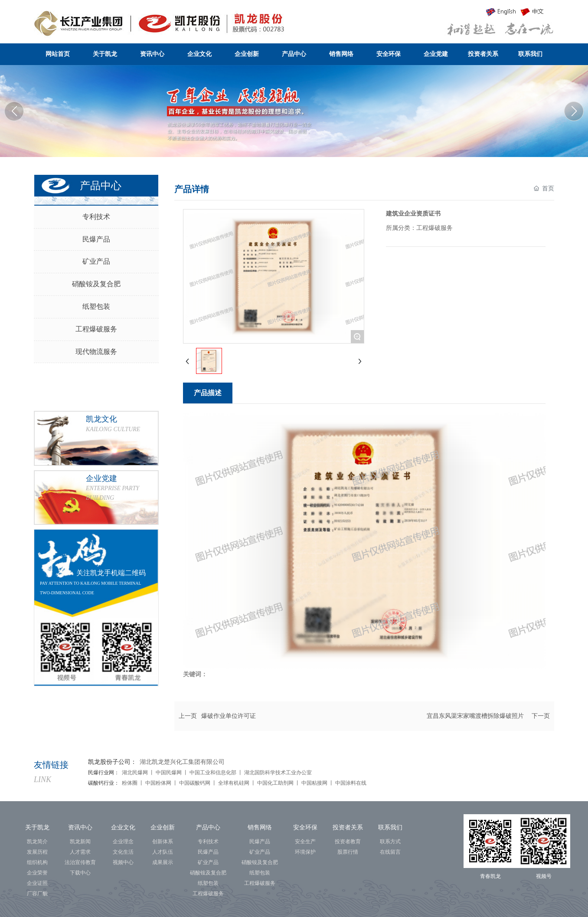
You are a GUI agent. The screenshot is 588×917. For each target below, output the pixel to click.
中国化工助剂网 (276, 783)
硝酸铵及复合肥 (96, 284)
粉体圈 (130, 783)
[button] (574, 111)
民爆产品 (96, 239)
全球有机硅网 (234, 783)
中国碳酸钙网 (195, 783)
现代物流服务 (96, 352)
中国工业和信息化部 (213, 773)
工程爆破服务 (96, 329)
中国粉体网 (158, 783)
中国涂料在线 (351, 783)
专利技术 (96, 217)
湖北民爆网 (135, 773)
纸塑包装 (96, 306)
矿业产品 (96, 261)
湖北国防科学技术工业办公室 (278, 773)
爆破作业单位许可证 (229, 716)
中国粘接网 (314, 783)
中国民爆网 (169, 773)
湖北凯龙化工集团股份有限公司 (294, 109)
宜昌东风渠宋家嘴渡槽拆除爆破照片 (475, 716)
